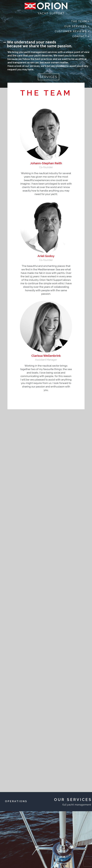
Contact (81, 36)
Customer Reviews (72, 31)
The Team (80, 21)
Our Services (77, 26)
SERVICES (48, 77)
